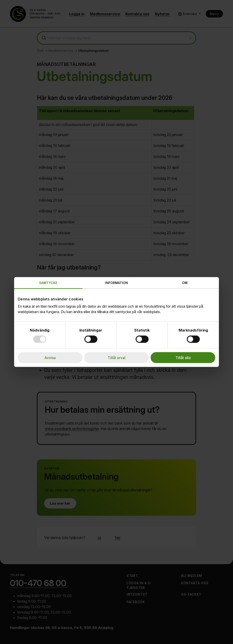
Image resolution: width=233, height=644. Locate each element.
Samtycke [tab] (48, 283)
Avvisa (50, 358)
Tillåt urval (116, 358)
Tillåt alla (183, 358)
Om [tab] (185, 283)
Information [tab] (116, 283)
